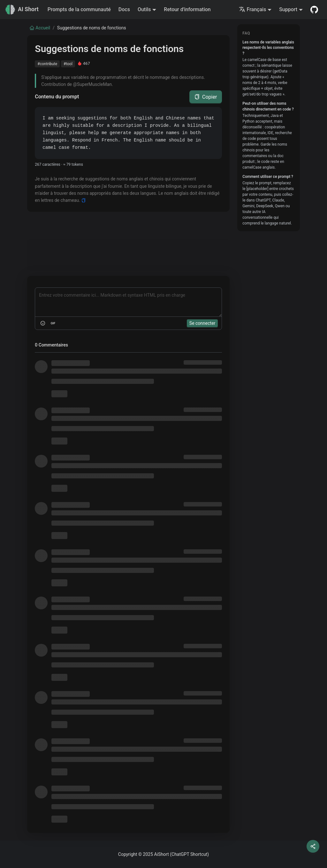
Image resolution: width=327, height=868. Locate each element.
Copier (206, 97)
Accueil (40, 28)
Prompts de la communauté (79, 9)
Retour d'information (187, 9)
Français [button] (253, 9)
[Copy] (84, 200)
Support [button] (288, 9)
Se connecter (202, 323)
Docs (124, 9)
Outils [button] (144, 9)
